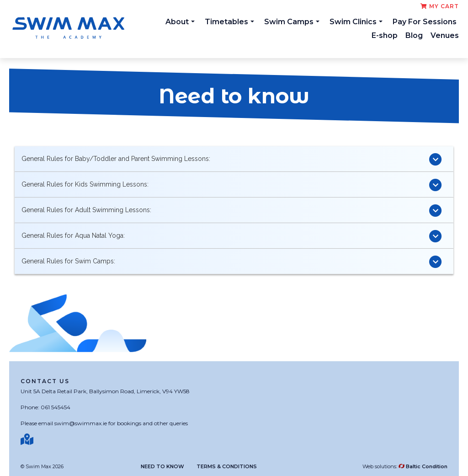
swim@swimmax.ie (81, 423)
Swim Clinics (356, 22)
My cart (440, 6)
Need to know (162, 466)
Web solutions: (405, 466)
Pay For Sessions (425, 22)
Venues (445, 35)
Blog (414, 35)
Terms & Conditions (227, 466)
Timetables (229, 22)
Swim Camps (292, 22)
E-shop (385, 35)
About (180, 22)
